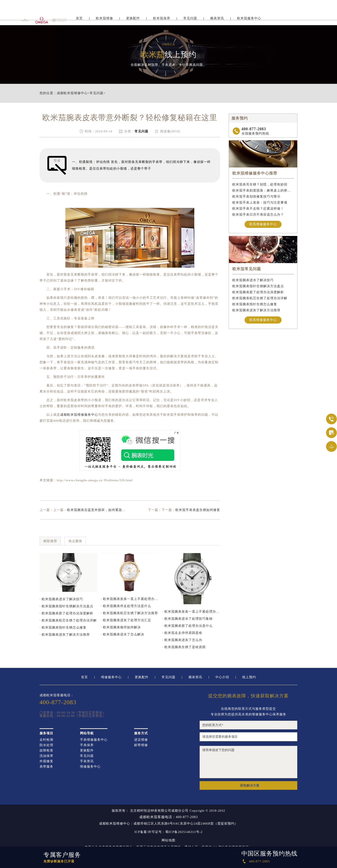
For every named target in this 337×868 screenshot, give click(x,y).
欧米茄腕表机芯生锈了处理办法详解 (260, 298)
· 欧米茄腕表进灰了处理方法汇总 (126, 620)
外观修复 (46, 761)
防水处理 (46, 745)
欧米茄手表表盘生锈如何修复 (198, 510)
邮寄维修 (141, 745)
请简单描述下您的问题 (248, 762)
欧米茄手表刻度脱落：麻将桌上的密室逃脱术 (263, 190)
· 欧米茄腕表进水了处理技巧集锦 (187, 619)
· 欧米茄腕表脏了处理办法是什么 (187, 626)
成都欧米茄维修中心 (72, 93)
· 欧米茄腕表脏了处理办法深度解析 (66, 613)
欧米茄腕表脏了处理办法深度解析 (258, 292)
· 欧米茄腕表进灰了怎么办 (182, 640)
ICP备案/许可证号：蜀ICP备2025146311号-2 (169, 832)
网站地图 (168, 840)
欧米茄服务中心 (249, 21)
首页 (79, 21)
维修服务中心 (111, 677)
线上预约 (249, 677)
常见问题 (190, 21)
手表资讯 (87, 761)
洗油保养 (46, 756)
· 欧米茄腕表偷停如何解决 (121, 627)
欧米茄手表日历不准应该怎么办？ (258, 215)
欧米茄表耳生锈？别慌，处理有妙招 (260, 184)
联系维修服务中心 (263, 224)
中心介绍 (222, 677)
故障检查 (46, 751)
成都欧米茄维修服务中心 (79, 415)
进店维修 (141, 740)
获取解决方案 (250, 785)
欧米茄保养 (162, 21)
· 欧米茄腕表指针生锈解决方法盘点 (66, 606)
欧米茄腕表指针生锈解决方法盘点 (258, 286)
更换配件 (133, 21)
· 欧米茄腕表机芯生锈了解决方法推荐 (130, 613)
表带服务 (46, 767)
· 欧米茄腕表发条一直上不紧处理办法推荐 (130, 599)
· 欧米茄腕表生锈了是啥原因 (184, 647)
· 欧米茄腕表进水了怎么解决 (123, 634)
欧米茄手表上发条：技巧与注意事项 (260, 202)
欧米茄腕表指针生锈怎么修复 (255, 304)
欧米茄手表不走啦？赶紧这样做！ (258, 209)
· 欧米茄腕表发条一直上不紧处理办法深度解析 (191, 612)
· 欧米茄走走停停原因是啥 (182, 633)
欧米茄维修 (104, 21)
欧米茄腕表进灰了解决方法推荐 (256, 310)
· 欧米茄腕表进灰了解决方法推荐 (65, 635)
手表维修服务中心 (94, 740)
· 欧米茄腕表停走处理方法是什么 (126, 606)
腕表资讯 (217, 21)
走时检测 (46, 740)
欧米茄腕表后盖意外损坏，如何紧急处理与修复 (103, 510)
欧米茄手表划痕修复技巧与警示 (256, 196)
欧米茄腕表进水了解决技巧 (253, 280)
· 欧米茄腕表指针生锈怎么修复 (63, 627)
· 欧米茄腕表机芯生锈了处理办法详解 (68, 620)
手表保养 (87, 745)
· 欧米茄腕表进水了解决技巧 (61, 599)
